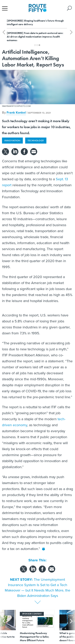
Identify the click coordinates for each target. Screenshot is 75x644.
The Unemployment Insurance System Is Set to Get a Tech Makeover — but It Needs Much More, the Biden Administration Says (37, 588)
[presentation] (4, 626)
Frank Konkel (16, 112)
